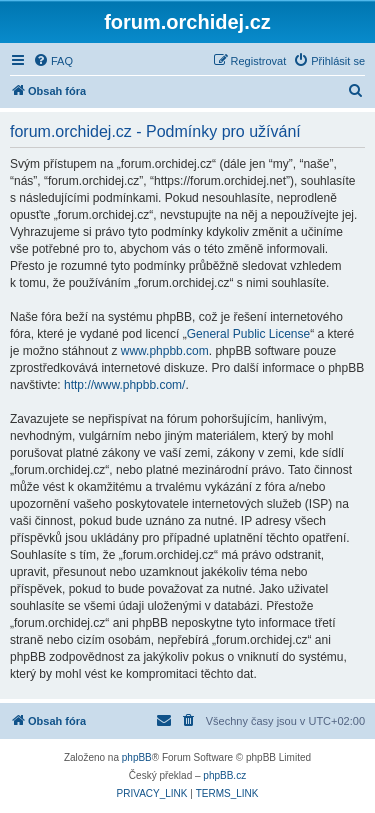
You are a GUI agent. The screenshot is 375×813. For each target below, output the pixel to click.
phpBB (137, 757)
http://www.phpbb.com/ (124, 385)
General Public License (248, 334)
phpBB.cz (224, 775)
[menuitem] (53, 61)
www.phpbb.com (165, 351)
